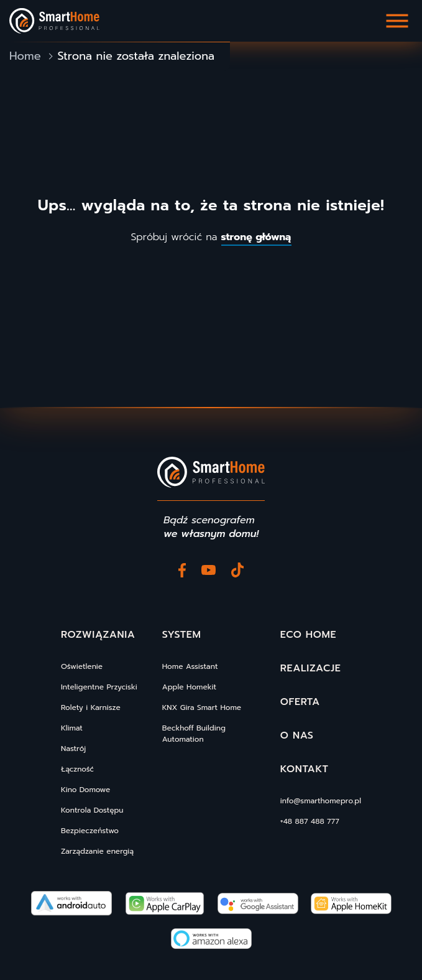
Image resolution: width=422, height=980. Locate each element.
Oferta (300, 702)
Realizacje (311, 668)
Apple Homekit (189, 687)
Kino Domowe (85, 790)
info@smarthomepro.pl (321, 801)
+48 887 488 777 (310, 821)
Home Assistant (190, 666)
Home (25, 56)
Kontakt (305, 769)
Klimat (72, 728)
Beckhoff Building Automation (194, 734)
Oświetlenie (82, 666)
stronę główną (256, 237)
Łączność (77, 769)
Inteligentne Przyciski (99, 687)
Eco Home (309, 635)
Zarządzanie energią (97, 851)
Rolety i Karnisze (91, 707)
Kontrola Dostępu (92, 810)
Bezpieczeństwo (90, 831)
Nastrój (73, 749)
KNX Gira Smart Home (202, 707)
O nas (297, 735)
